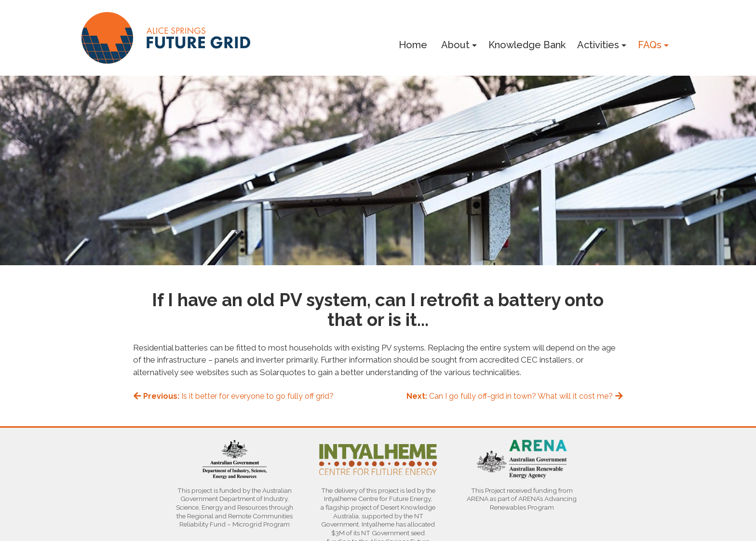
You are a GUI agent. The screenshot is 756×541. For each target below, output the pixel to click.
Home (413, 45)
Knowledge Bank (527, 45)
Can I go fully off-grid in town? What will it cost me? (515, 396)
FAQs (650, 45)
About (455, 45)
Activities (598, 45)
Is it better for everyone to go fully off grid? (234, 396)
